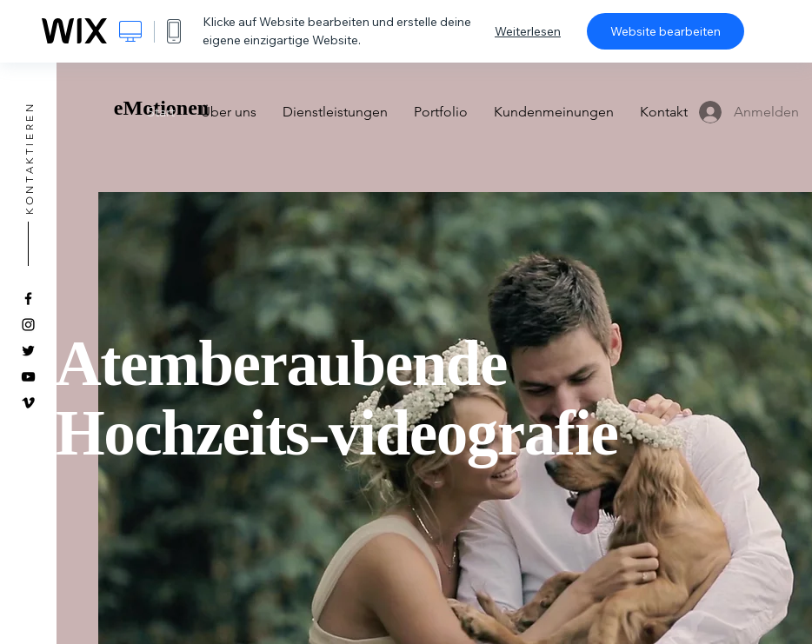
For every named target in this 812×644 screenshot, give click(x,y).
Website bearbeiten (666, 31)
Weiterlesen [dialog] (528, 31)
